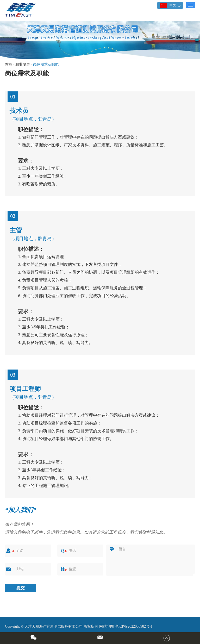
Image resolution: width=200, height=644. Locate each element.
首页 (9, 64)
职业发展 (23, 64)
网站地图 (107, 626)
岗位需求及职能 (46, 64)
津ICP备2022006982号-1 (133, 626)
